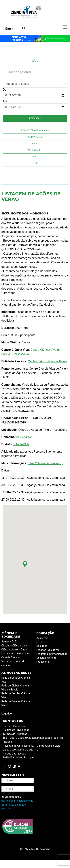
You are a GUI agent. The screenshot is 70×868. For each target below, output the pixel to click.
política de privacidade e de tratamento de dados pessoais (17, 805)
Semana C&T (9, 642)
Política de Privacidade (16, 730)
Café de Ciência (11, 657)
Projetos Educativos (48, 650)
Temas (35, 157)
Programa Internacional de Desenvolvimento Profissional (52, 658)
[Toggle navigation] (65, 27)
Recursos (42, 646)
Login (35, 163)
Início (35, 61)
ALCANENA (24, 437)
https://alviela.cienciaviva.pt (46, 463)
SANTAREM (21, 444)
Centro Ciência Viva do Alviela (47, 361)
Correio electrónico (14, 726)
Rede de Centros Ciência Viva (16, 680)
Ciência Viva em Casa (14, 650)
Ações (35, 143)
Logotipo (7, 714)
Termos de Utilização (15, 734)
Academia (42, 638)
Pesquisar (35, 118)
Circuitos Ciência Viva (14, 646)
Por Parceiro (35, 137)
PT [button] (8, 28)
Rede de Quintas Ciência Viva (16, 703)
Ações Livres (35, 150)
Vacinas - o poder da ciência (13, 663)
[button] (25, 564)
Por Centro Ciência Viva (35, 130)
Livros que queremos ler (15, 653)
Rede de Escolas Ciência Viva (16, 695)
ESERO (40, 642)
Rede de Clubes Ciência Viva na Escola (15, 688)
